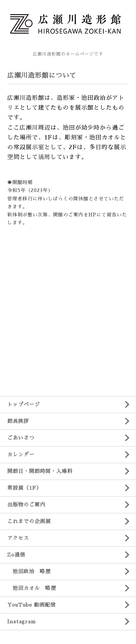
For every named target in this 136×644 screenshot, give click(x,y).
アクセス (18, 538)
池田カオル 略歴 (32, 588)
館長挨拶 (18, 421)
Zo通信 (16, 555)
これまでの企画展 (29, 521)
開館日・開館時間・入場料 (40, 471)
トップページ (24, 404)
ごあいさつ (21, 438)
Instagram (22, 621)
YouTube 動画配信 (32, 605)
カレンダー (21, 455)
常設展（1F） (24, 488)
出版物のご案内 (26, 505)
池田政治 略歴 (29, 571)
